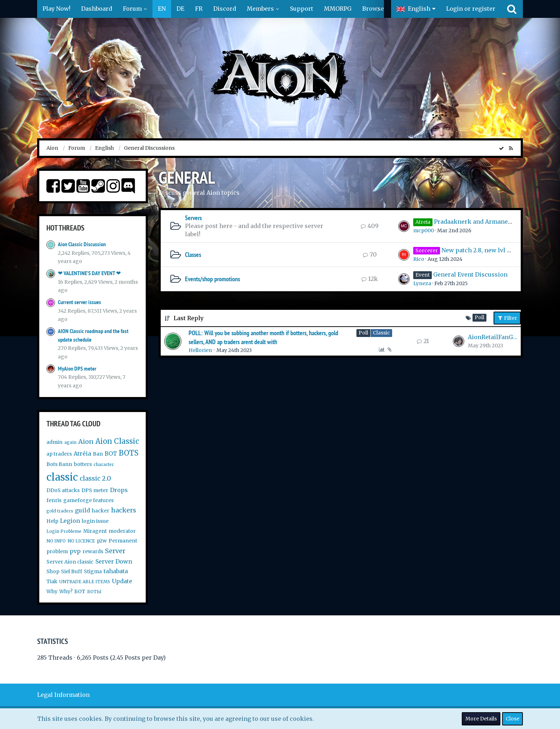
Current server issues (79, 302)
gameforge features (88, 500)
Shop (53, 571)
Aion (86, 442)
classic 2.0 (95, 478)
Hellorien (200, 350)
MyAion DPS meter (77, 369)
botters (83, 464)
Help (52, 521)
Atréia (82, 453)
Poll (363, 333)
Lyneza (422, 283)
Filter (507, 318)
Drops (119, 490)
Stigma (93, 571)
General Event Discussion (470, 274)
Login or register (471, 9)
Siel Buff (72, 571)
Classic (381, 333)
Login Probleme (64, 531)
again (70, 442)
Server (115, 551)
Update (122, 581)
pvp (75, 551)
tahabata (116, 571)
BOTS (129, 453)
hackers (124, 510)
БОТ (80, 591)
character (104, 464)
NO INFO (56, 541)
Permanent (123, 541)
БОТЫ (94, 592)
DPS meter (95, 490)
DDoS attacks (63, 490)
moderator (122, 531)
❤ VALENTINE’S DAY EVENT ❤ (89, 273)
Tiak (52, 581)
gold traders (60, 511)
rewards (93, 551)
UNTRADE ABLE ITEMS (85, 582)
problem (57, 551)
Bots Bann (59, 464)
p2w (102, 541)
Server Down (114, 561)
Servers (193, 218)
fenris (54, 500)
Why (52, 591)
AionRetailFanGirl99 (492, 337)
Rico (419, 259)
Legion (70, 521)
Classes (193, 255)
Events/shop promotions (212, 279)
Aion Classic (117, 441)
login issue (95, 521)
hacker (101, 511)
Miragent (95, 531)
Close (512, 719)
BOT (111, 453)
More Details (481, 719)
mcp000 (424, 230)
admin (54, 442)
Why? (66, 591)
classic (62, 477)
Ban (98, 454)
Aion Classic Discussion (82, 244)
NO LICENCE (81, 541)
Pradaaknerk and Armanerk (474, 222)
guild (82, 510)
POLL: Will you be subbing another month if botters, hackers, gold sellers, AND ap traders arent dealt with (263, 337)
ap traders (59, 454)
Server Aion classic (70, 562)
